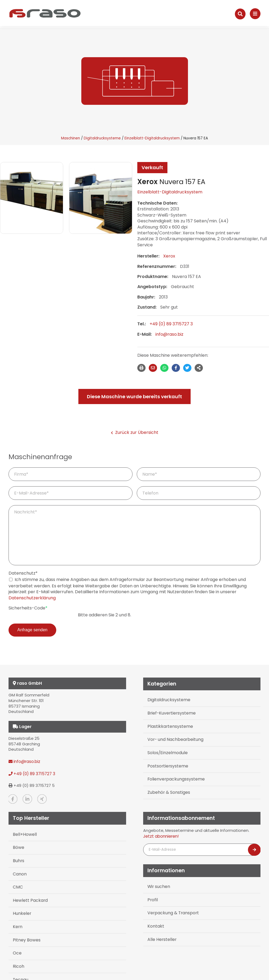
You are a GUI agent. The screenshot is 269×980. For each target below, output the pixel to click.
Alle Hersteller (161, 931)
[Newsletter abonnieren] (254, 847)
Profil (152, 895)
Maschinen (71, 138)
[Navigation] (255, 14)
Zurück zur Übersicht (135, 433)
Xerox (169, 256)
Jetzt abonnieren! (161, 833)
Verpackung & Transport (172, 907)
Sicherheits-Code (28, 608)
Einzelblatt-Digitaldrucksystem (152, 138)
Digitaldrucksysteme (102, 138)
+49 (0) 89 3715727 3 (171, 324)
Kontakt (155, 919)
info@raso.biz (169, 334)
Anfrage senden (32, 630)
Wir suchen (158, 883)
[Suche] (240, 14)
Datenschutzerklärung (32, 598)
